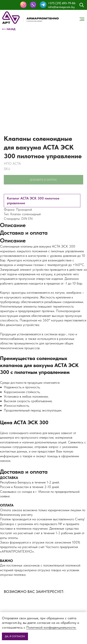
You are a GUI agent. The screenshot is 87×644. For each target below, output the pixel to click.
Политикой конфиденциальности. (51, 627)
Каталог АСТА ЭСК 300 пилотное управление (33, 201)
